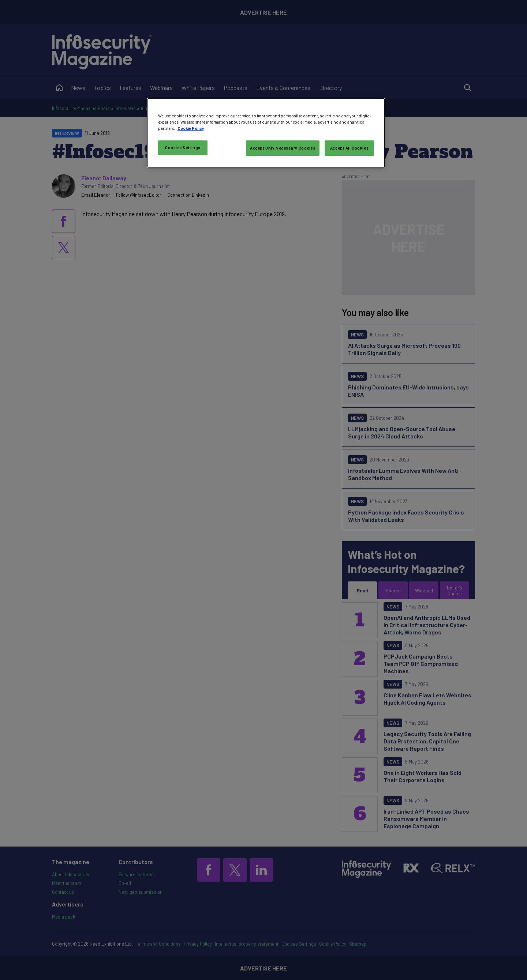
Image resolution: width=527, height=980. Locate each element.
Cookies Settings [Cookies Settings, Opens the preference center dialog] (183, 148)
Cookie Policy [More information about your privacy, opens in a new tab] (191, 128)
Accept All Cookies (349, 148)
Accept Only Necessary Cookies (283, 148)
